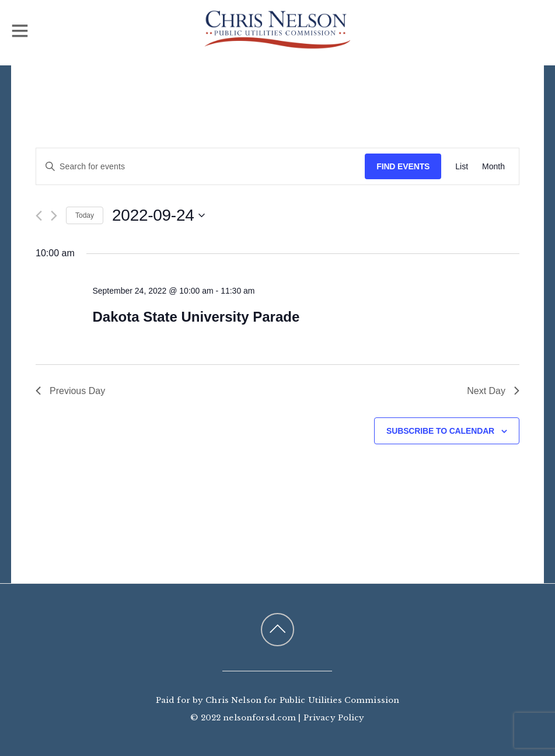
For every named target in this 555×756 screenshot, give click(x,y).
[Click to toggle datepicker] (158, 215)
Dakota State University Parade (196, 317)
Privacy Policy (334, 718)
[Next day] (54, 216)
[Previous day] (39, 216)
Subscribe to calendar (440, 431)
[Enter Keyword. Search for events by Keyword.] (200, 167)
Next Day (493, 391)
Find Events (403, 166)
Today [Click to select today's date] (85, 215)
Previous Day (70, 391)
